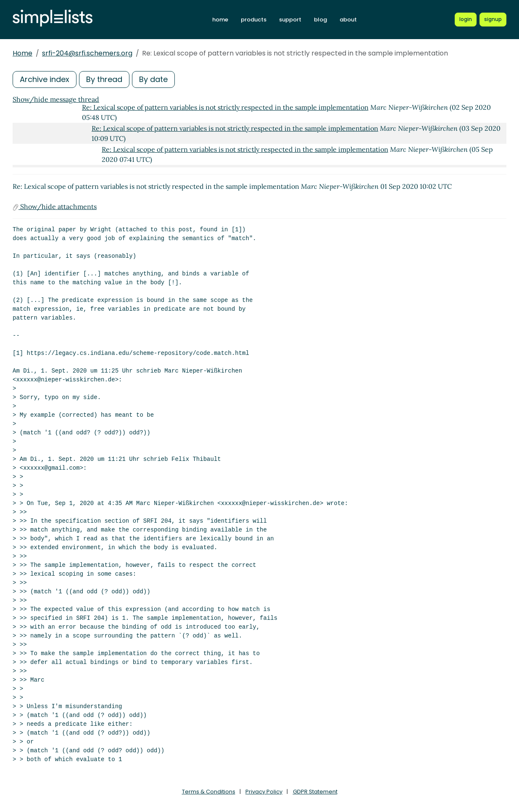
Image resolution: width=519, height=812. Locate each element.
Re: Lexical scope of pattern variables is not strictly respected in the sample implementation (225, 107)
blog (320, 20)
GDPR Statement (315, 792)
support (290, 20)
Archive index (45, 79)
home (220, 20)
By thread (104, 79)
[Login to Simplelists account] (466, 19)
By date (153, 79)
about (348, 20)
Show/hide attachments (55, 206)
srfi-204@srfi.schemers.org (87, 53)
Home (22, 53)
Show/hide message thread (56, 99)
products (254, 20)
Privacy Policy (264, 792)
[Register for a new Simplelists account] (493, 19)
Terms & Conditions (209, 792)
